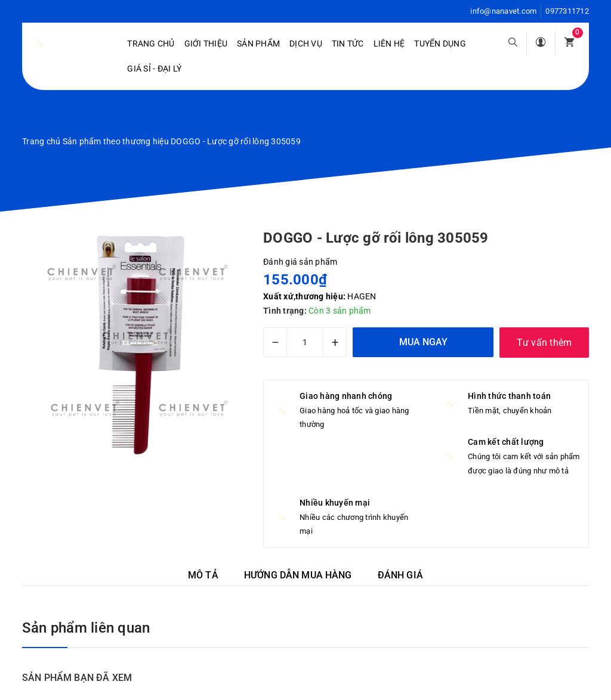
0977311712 (567, 11)
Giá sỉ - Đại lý (154, 69)
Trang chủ (151, 44)
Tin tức (348, 44)
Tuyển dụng (440, 44)
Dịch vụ (306, 44)
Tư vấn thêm (544, 343)
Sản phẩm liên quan (86, 628)
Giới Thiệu (206, 44)
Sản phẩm (258, 44)
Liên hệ (389, 44)
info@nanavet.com (503, 11)
